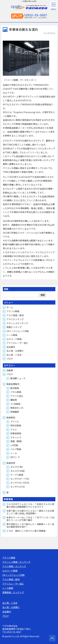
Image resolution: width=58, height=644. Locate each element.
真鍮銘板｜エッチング (13, 592)
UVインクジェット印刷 (18, 331)
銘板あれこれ (17, 408)
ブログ (10, 359)
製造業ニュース (18, 378)
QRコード (15, 457)
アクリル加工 (17, 396)
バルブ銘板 (16, 449)
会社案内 (11, 347)
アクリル (15, 422)
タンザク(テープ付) (20, 479)
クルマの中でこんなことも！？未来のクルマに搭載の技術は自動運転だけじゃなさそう (30, 505)
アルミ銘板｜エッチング (14, 566)
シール (14, 453)
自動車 (10, 370)
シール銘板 (12, 335)
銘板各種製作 (13, 384)
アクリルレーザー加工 (17, 343)
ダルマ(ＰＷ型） (18, 471)
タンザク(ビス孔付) (20, 483)
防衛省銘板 (16, 433)
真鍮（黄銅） (17, 441)
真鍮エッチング (14, 327)
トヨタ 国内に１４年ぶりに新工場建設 (26, 531)
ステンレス (16, 437)
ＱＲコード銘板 (14, 339)
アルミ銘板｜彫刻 (15, 315)
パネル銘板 (16, 392)
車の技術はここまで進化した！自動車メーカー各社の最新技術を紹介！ (30, 525)
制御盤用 (15, 412)
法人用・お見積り (15, 351)
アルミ (14, 429)
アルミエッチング (15, 319)
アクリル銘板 (13, 311)
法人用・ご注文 (14, 355)
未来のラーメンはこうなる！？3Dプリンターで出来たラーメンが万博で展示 (30, 519)
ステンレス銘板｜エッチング (16, 562)
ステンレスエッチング (17, 323)
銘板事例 (11, 417)
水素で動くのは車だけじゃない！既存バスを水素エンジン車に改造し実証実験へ (30, 512)
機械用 (14, 400)
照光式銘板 (16, 425)
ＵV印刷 (14, 445)
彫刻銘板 (15, 388)
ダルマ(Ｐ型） (17, 467)
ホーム (10, 307)
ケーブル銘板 (17, 475)
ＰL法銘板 (15, 404)
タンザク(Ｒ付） (18, 487)
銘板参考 (11, 463)
